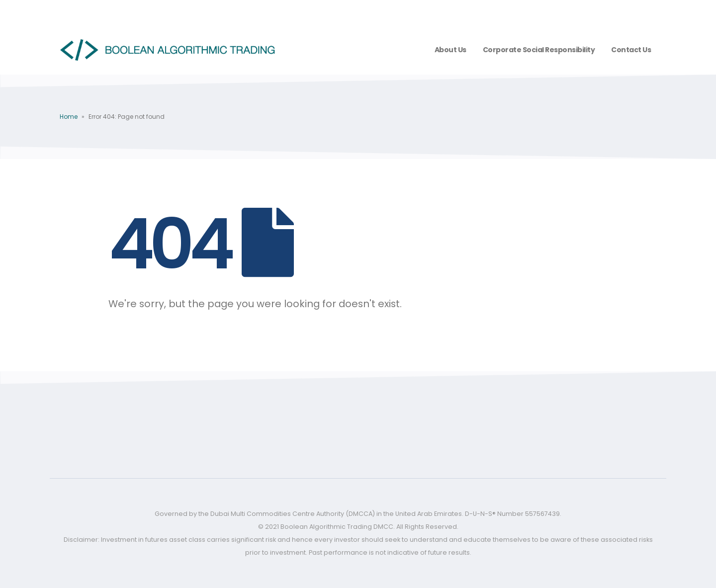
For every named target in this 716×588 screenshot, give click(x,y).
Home (69, 117)
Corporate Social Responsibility (539, 50)
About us (450, 50)
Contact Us (631, 50)
